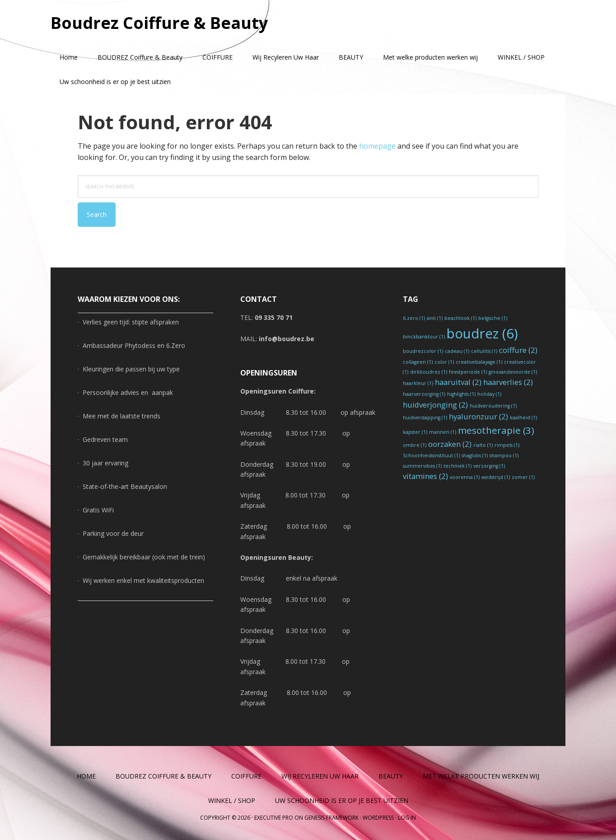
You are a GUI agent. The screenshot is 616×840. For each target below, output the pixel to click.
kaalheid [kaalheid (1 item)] (523, 418)
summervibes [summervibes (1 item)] (422, 466)
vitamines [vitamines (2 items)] (425, 476)
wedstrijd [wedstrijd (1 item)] (496, 477)
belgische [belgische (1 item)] (493, 318)
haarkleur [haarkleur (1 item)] (418, 383)
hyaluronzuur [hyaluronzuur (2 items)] (478, 416)
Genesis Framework (331, 818)
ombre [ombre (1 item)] (415, 445)
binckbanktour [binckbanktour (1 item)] (424, 337)
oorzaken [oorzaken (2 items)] (450, 444)
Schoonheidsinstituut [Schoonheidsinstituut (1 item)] (431, 455)
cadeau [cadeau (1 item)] (457, 351)
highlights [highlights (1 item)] (461, 394)
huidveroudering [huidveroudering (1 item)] (493, 406)
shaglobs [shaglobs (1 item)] (475, 455)
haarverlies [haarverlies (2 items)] (508, 382)
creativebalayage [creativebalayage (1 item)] (479, 362)
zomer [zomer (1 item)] (523, 477)
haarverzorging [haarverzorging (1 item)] (424, 394)
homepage (377, 146)
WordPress (378, 818)
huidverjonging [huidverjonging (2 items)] (435, 405)
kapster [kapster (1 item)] (415, 432)
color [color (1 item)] (444, 362)
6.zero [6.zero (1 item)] (414, 318)
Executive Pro (274, 818)
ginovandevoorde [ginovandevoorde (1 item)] (513, 372)
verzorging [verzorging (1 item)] (489, 466)
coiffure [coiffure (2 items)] (518, 350)
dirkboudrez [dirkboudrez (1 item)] (429, 372)
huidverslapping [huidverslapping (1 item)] (425, 418)
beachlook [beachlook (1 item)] (460, 318)
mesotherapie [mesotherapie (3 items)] (496, 430)
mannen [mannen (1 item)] (443, 432)
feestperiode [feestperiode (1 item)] (468, 372)
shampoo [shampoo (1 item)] (504, 455)
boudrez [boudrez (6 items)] (482, 333)
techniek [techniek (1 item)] (457, 466)
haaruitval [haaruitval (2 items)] (458, 382)
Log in (407, 818)
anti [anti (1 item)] (435, 318)
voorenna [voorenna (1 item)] (465, 477)
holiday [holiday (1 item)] (489, 394)
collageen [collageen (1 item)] (418, 362)
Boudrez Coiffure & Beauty (159, 22)
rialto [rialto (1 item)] (483, 445)
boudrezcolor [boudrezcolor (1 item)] (423, 351)
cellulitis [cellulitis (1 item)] (484, 351)
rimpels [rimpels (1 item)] (507, 445)
